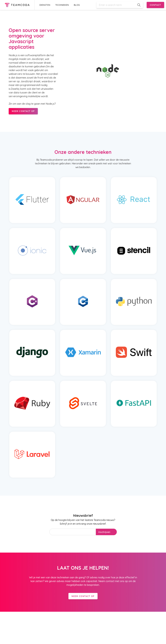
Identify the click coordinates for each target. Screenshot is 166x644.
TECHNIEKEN (62, 5)
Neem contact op (83, 596)
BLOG (77, 5)
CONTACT (155, 5)
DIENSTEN (45, 5)
